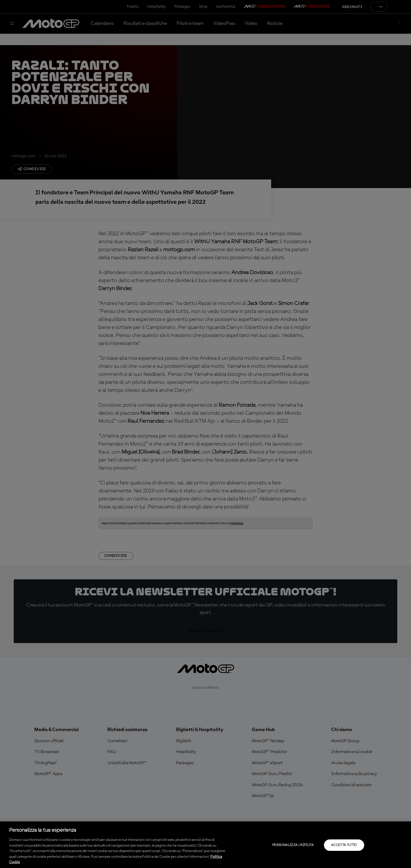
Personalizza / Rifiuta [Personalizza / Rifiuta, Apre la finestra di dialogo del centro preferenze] (293, 845)
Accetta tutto (344, 845)
